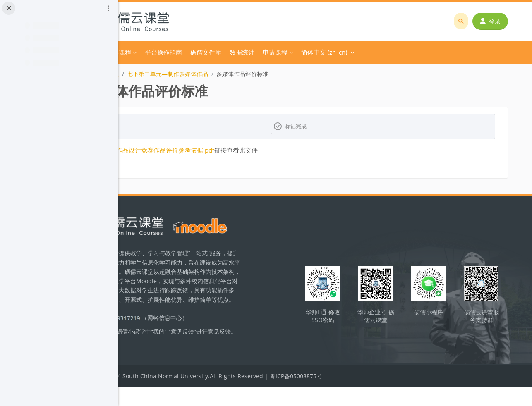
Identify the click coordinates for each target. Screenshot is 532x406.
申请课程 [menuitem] (341, 52)
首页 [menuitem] (158, 52)
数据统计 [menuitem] (308, 52)
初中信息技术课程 (162, 74)
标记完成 (331, 126)
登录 (494, 21)
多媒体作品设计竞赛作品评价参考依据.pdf (222, 150)
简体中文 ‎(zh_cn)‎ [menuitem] (390, 52)
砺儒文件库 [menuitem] (272, 52)
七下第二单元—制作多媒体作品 (234, 74)
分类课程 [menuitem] (185, 52)
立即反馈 (183, 361)
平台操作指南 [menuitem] (230, 52)
